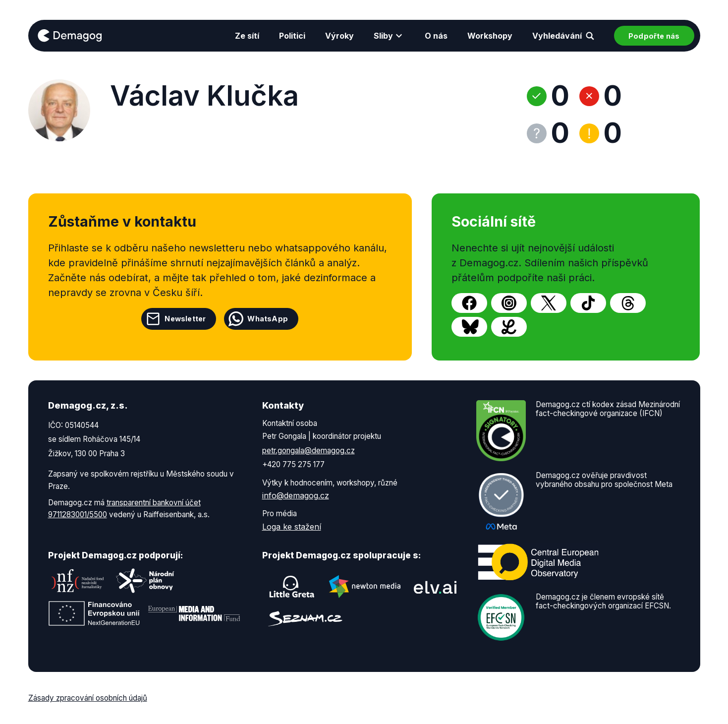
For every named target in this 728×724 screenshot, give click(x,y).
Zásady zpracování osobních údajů (88, 698)
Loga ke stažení (292, 527)
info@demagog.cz (296, 495)
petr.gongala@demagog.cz (308, 451)
